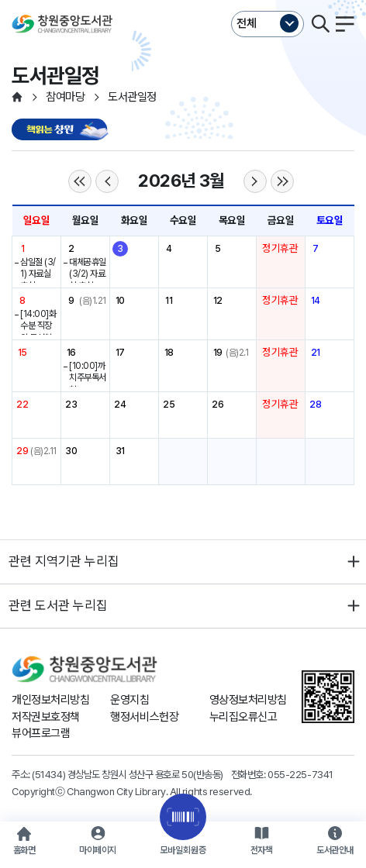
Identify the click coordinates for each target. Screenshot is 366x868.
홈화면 (24, 850)
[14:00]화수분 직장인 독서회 (38, 326)
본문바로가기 (183, 0)
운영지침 (129, 700)
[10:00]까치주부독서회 (88, 378)
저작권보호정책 (46, 717)
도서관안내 (335, 850)
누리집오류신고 (243, 717)
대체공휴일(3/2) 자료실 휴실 (88, 274)
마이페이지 (98, 850)
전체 (247, 23)
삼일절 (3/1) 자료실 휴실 (38, 274)
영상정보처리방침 (248, 700)
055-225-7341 (300, 774)
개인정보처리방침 (50, 700)
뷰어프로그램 (41, 733)
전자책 (262, 850)
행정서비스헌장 (144, 717)
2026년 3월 (181, 181)
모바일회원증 (183, 850)
